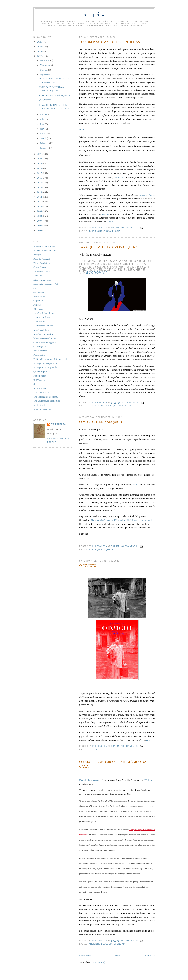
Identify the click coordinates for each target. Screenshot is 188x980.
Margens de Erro (41, 330)
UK (134, 406)
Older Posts (149, 955)
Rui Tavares (39, 380)
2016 (40, 178)
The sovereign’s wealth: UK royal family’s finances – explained (121, 520)
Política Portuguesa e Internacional (50, 359)
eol (35, 288)
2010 (40, 206)
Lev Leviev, (119, 177)
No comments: (130, 228)
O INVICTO (88, 566)
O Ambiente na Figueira (45, 342)
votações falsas (147, 195)
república (125, 406)
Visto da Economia (43, 409)
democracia (96, 406)
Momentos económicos (45, 338)
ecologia (107, 944)
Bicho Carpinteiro (42, 263)
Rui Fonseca (58, 424)
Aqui (82, 129)
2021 (40, 154)
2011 (40, 202)
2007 (40, 221)
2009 (40, 211)
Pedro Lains (39, 355)
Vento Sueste (40, 405)
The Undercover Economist (47, 401)
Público (148, 780)
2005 (40, 230)
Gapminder (39, 301)
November (45, 65)
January (44, 148)
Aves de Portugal (42, 259)
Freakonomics (40, 296)
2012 (40, 197)
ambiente (94, 944)
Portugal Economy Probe (45, 367)
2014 (40, 187)
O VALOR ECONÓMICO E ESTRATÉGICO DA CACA (113, 764)
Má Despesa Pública (43, 326)
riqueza (108, 550)
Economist (97, 273)
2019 (40, 163)
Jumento (37, 305)
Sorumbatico (39, 388)
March (43, 138)
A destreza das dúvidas (44, 246)
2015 (40, 183)
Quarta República (42, 372)
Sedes (36, 384)
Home (117, 955)
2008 (40, 216)
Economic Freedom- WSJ (46, 284)
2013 (40, 192)
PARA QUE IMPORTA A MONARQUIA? (108, 247)
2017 (40, 173)
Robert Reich (40, 376)
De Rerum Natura (42, 271)
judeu (92, 231)
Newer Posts (85, 955)
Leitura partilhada (42, 317)
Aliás (94, 16)
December (45, 60)
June (43, 124)
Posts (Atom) (99, 962)
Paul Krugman (40, 351)
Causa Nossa (40, 267)
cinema (93, 749)
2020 (40, 159)
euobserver (39, 292)
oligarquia (104, 231)
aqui (111, 222)
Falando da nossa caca (90, 780)
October (44, 70)
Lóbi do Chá (39, 321)
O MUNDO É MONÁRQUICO (101, 422)
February (45, 143)
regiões (106, 214)
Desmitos (38, 276)
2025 (40, 42)
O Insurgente (40, 347)
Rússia (116, 231)
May (43, 129)
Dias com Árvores (42, 280)
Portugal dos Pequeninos (45, 363)
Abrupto (37, 255)
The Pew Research (42, 392)
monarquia (111, 406)
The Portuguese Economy (46, 397)
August (44, 114)
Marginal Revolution (43, 334)
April (43, 134)
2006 (40, 225)
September (45, 75)
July (42, 119)
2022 (40, 56)
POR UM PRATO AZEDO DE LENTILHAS (110, 42)
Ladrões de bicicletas (44, 313)
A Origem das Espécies (45, 250)
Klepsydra (38, 309)
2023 (40, 51)
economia (120, 944)
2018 (40, 168)
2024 (40, 47)
